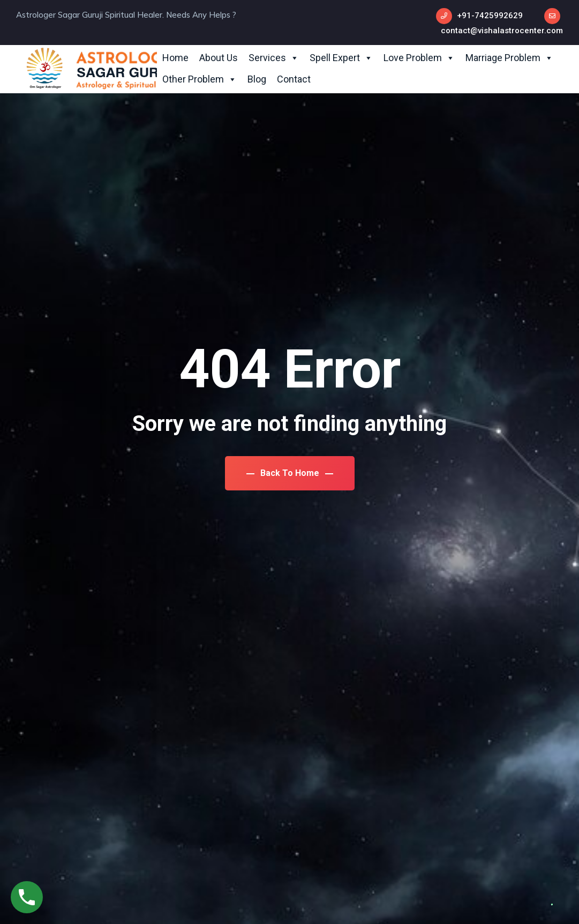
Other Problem (200, 79)
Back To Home (290, 473)
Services (274, 58)
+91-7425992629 (490, 16)
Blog (257, 79)
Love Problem (419, 58)
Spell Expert (341, 58)
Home (175, 58)
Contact (294, 79)
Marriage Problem (509, 58)
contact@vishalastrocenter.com (502, 31)
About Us (219, 58)
